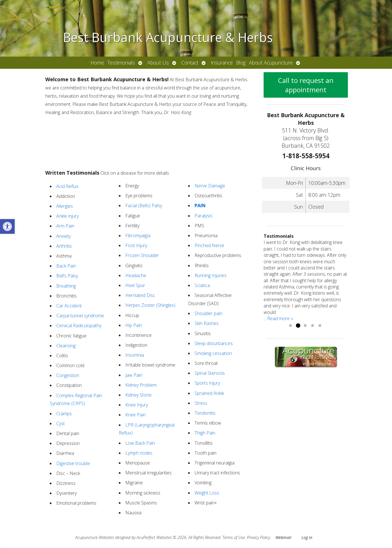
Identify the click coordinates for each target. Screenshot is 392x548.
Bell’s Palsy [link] (67, 276)
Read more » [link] (280, 318)
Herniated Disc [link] (140, 295)
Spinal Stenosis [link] (210, 373)
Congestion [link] (68, 375)
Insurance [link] (222, 63)
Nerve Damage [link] (210, 186)
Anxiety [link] (63, 236)
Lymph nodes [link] (139, 453)
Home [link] (97, 63)
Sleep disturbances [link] (214, 343)
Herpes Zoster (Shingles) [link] (150, 305)
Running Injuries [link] (211, 275)
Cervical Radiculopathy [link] (79, 326)
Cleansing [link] (66, 346)
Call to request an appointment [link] (306, 85)
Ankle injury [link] (67, 216)
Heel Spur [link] (135, 285)
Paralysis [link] (203, 216)
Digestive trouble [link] (73, 463)
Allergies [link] (65, 206)
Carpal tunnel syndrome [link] (80, 316)
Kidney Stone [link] (138, 395)
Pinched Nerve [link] (209, 245)
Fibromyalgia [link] (138, 236)
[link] (7, 226)
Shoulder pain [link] (208, 313)
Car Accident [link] (69, 306)
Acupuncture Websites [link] (95, 537)
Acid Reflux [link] (67, 186)
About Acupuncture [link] (271, 63)
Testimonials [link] (121, 63)
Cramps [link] (64, 414)
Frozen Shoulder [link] (142, 255)
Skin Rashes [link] (207, 323)
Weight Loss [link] (207, 493)
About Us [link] (158, 63)
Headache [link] (136, 275)
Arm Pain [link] (65, 226)
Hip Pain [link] (134, 325)
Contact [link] (190, 63)
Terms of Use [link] (234, 537)
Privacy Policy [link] (259, 537)
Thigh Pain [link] (205, 433)
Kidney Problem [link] (141, 385)
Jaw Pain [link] (134, 375)
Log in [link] (307, 537)
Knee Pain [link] (135, 415)
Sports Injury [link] (207, 383)
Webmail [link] (283, 537)
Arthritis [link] (64, 246)
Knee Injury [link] (137, 405)
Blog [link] (241, 63)
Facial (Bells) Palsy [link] (144, 205)
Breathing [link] (66, 286)
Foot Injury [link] (136, 245)
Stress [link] (201, 403)
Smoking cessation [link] (213, 353)
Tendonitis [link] (205, 413)
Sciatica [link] (202, 285)
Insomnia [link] (135, 355)
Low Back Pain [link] (140, 443)
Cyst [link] (61, 423)
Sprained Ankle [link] (209, 393)
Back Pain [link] (66, 266)
